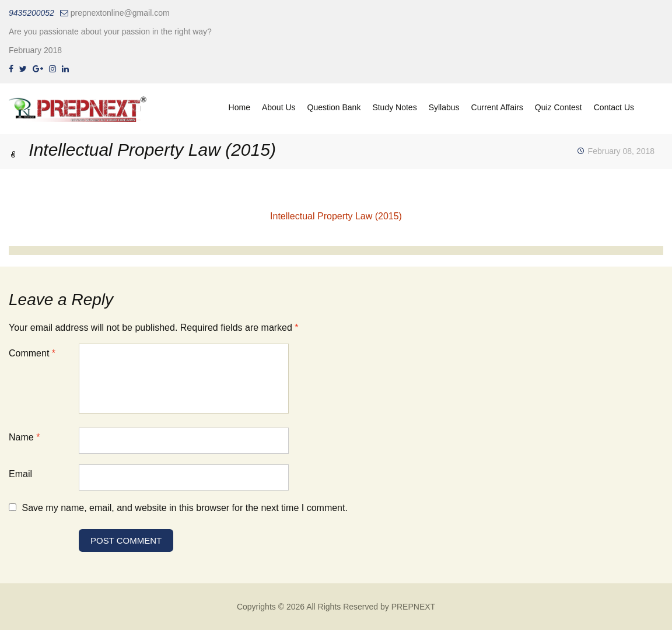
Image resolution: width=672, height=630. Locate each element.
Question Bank (334, 107)
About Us (279, 107)
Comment (32, 353)
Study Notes (394, 107)
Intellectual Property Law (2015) (336, 216)
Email (20, 474)
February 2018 (35, 50)
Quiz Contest (559, 107)
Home (239, 107)
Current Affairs (497, 107)
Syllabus (444, 107)
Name (24, 437)
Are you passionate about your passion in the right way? (110, 32)
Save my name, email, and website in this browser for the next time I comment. (184, 508)
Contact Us (614, 107)
